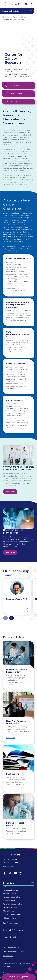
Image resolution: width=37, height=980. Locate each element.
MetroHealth (7, 17)
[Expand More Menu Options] (32, 4)
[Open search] (26, 4)
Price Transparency (10, 952)
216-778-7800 (9, 866)
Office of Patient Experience (14, 914)
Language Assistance (11, 947)
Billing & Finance (9, 893)
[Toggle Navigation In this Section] (17, 11)
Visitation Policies (10, 918)
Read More (10, 492)
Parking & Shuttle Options (13, 904)
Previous (6, 618)
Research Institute (19, 17)
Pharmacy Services (10, 908)
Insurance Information (11, 897)
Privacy (22, 952)
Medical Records (9, 901)
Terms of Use (8, 956)
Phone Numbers (9, 911)
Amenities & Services (11, 890)
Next (11, 618)
